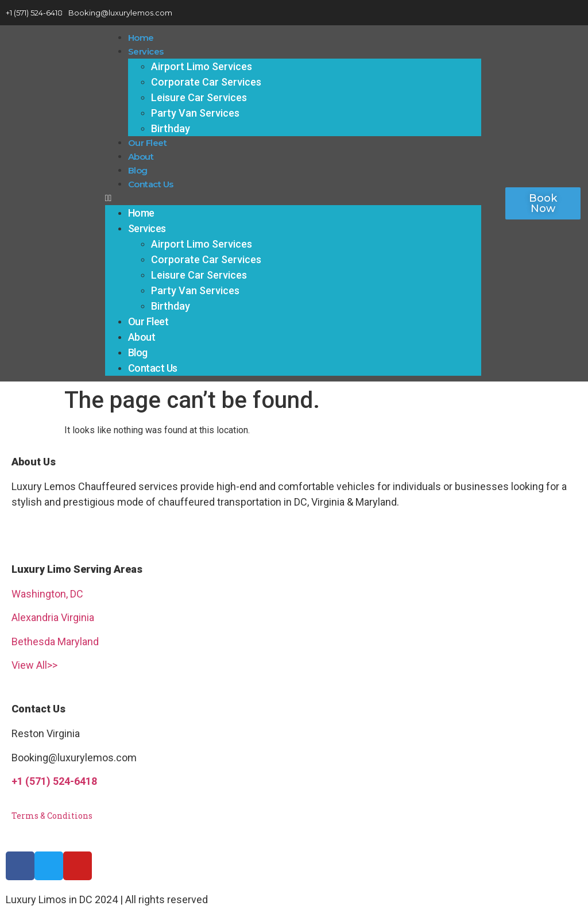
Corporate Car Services (206, 82)
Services (146, 51)
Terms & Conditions (52, 816)
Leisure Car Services (199, 97)
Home (141, 38)
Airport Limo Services (202, 66)
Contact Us (151, 184)
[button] (293, 198)
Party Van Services (195, 113)
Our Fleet (148, 143)
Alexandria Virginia (53, 617)
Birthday (171, 128)
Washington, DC (47, 594)
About (141, 157)
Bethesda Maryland (55, 641)
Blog (138, 170)
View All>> (34, 665)
